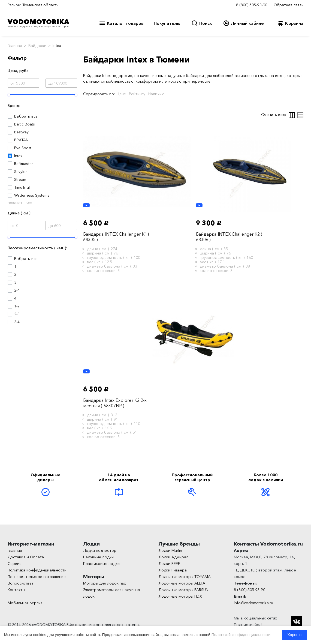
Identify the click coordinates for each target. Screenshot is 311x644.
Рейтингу (137, 94)
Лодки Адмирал (174, 557)
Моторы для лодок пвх (105, 583)
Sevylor (21, 172)
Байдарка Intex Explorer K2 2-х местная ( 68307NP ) (115, 403)
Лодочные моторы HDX (180, 596)
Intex (18, 156)
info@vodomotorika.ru (253, 603)
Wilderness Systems (32, 195)
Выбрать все (26, 116)
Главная (15, 46)
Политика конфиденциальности (37, 570)
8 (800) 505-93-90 (252, 5)
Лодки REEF (169, 564)
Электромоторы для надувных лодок (112, 593)
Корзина (294, 23)
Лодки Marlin (170, 550)
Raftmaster (24, 164)
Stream (20, 179)
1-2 (17, 306)
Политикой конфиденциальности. (241, 635)
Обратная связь (289, 5)
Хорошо (294, 635)
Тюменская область (40, 5)
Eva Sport (23, 148)
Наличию (156, 94)
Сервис (14, 564)
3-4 (17, 322)
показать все (20, 203)
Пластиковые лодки (101, 564)
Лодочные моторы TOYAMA (185, 577)
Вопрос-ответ (21, 583)
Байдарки (37, 46)
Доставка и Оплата (26, 557)
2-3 (17, 314)
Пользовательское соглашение (37, 577)
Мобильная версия (25, 603)
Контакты (16, 590)
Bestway (22, 132)
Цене (121, 94)
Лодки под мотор (100, 550)
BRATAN (21, 140)
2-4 (17, 290)
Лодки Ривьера (173, 570)
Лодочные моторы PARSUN (184, 590)
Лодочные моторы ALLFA (182, 583)
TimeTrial (22, 187)
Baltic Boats (25, 124)
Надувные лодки (98, 557)
